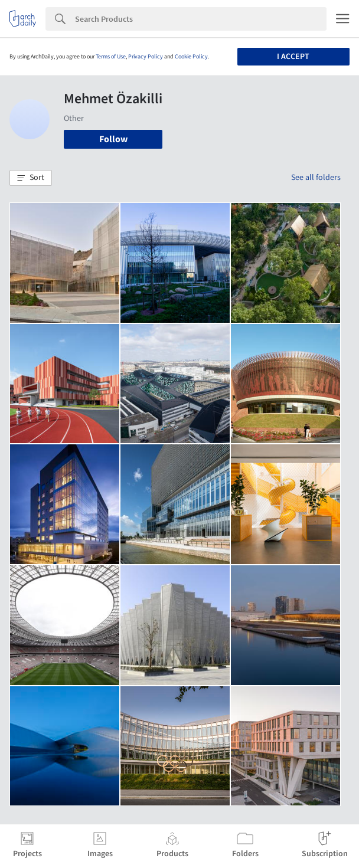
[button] (31, 178)
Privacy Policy (146, 57)
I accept (293, 57)
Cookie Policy (191, 57)
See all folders (316, 178)
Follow (113, 139)
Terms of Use (111, 57)
